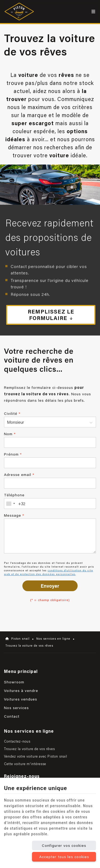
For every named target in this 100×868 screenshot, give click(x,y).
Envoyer (50, 586)
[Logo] (21, 12)
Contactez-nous (17, 741)
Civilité (12, 413)
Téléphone (14, 495)
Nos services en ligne (53, 639)
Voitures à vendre (21, 691)
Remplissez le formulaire (51, 315)
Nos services (16, 708)
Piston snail (17, 639)
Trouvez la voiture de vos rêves (29, 749)
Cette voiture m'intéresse (25, 764)
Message (14, 515)
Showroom (14, 682)
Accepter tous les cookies (64, 857)
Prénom (13, 454)
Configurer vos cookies (64, 845)
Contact (12, 716)
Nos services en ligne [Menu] (29, 731)
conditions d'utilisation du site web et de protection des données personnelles (49, 572)
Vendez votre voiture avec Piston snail (36, 756)
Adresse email (19, 475)
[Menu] (93, 12)
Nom (10, 434)
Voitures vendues (21, 699)
